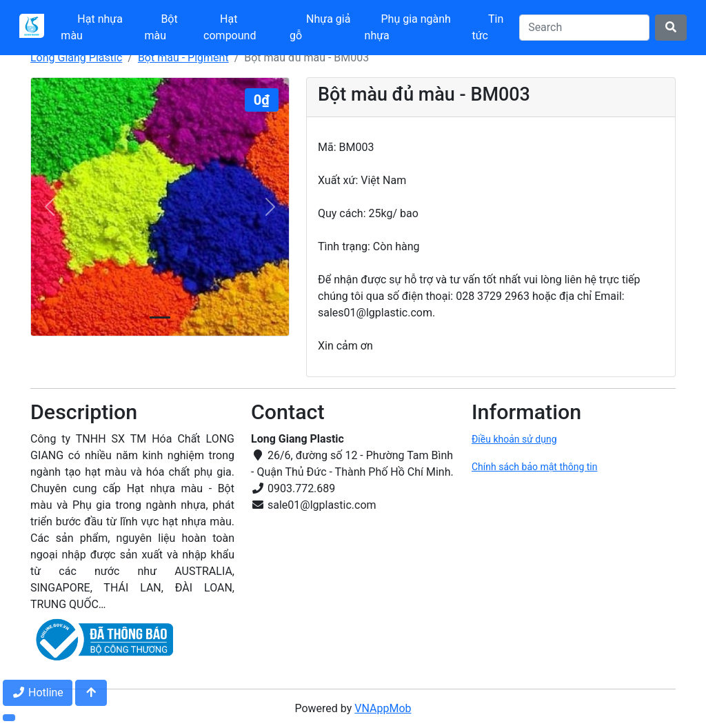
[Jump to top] (91, 693)
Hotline (38, 692)
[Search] (584, 28)
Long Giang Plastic (76, 58)
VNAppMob (383, 708)
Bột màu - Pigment (183, 58)
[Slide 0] (160, 317)
